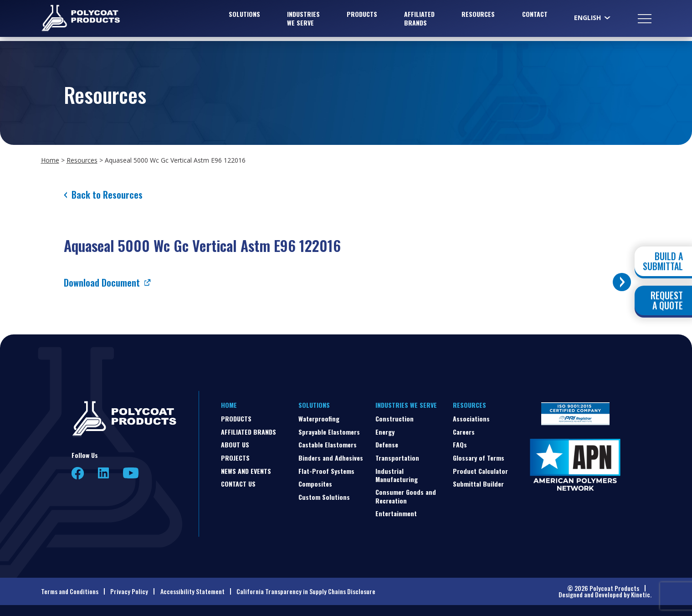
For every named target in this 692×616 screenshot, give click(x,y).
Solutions (244, 16)
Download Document (102, 282)
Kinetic (641, 594)
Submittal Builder (478, 484)
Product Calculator (480, 471)
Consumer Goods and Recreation (406, 496)
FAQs (460, 444)
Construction (395, 418)
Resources (478, 16)
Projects (235, 458)
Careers (464, 432)
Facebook (78, 473)
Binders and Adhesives (331, 458)
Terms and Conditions (70, 591)
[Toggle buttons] (622, 282)
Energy (385, 432)
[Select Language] (593, 20)
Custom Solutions (324, 497)
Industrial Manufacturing (397, 475)
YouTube (131, 473)
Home (50, 160)
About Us (235, 444)
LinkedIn (103, 473)
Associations (471, 418)
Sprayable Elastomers (329, 432)
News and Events (246, 471)
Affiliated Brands (419, 20)
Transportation (397, 458)
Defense (387, 444)
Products (362, 16)
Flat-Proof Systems (326, 471)
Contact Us (238, 484)
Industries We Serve (303, 20)
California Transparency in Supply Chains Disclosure (306, 591)
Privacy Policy (129, 591)
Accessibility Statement (192, 591)
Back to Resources (107, 195)
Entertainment (396, 513)
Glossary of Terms (479, 458)
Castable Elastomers (328, 444)
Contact (535, 16)
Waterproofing (319, 418)
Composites (315, 484)
